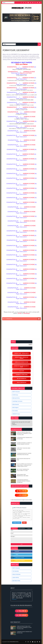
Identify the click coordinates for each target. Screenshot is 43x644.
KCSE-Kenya (15, 395)
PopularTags (21, 529)
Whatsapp (27, 313)
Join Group (21, 495)
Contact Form (14, 529)
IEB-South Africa (16, 398)
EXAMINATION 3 (12, 78)
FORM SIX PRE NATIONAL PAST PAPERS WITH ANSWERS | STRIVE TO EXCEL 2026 (24, 433)
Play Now (21, 371)
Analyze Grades (17, 523)
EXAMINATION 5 (12, 88)
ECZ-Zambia (15, 411)
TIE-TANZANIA (16, 571)
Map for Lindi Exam (26, 73)
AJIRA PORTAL (16, 578)
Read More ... (15, 599)
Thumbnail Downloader (22, 375)
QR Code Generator (21, 379)
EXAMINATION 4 (12, 83)
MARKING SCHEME (28, 67)
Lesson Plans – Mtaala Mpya (21, 353)
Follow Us (21, 491)
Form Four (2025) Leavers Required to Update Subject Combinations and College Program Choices (25, 465)
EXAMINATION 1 (12, 67)
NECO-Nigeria (15, 408)
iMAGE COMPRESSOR (21, 382)
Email (20, 313)
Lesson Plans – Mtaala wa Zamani (21, 358)
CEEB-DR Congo (16, 414)
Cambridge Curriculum (17, 401)
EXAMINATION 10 (13, 112)
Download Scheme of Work (21, 362)
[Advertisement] (22, 33)
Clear (24, 523)
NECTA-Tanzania (16, 392)
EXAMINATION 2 (13, 72)
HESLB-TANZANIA (16, 574)
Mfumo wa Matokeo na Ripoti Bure (22, 366)
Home (30, 500)
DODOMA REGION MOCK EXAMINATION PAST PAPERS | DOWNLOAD (24, 481)
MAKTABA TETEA (16, 581)
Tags (29, 528)
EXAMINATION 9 (12, 107)
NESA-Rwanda (16, 404)
